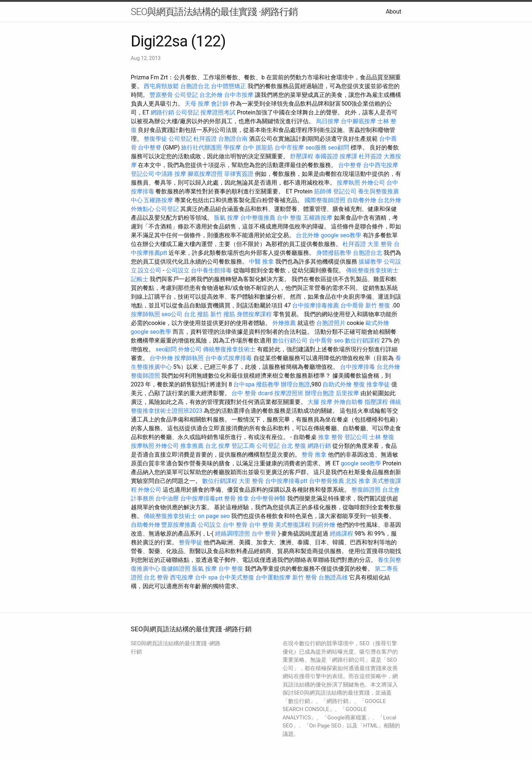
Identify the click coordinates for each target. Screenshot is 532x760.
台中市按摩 (239, 95)
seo (339, 341)
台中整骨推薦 (327, 481)
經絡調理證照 (233, 534)
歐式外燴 (377, 323)
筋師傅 (323, 191)
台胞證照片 (331, 323)
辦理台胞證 (295, 384)
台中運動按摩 (273, 577)
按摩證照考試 (218, 112)
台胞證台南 (233, 139)
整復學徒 (155, 139)
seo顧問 (339, 148)
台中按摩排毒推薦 (316, 305)
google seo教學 (341, 235)
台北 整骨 (156, 577)
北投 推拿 (358, 481)
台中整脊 (150, 148)
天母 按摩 (197, 104)
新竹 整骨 (305, 577)
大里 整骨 (380, 244)
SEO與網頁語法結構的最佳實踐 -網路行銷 (214, 12)
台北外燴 (211, 95)
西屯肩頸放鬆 (161, 86)
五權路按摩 (158, 200)
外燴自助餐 (348, 402)
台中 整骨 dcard (252, 393)
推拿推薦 (192, 446)
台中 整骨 (235, 525)
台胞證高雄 (333, 577)
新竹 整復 (378, 305)
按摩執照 (348, 183)
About (394, 12)
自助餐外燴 (362, 200)
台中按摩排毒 (358, 367)
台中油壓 (167, 498)
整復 (359, 384)
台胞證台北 (195, 86)
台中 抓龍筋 (258, 148)
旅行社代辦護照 (201, 148)
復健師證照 (176, 569)
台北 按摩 (218, 446)
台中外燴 (161, 358)
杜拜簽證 (205, 139)
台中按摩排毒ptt (286, 481)
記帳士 (140, 279)
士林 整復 (382, 437)
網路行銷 (162, 112)
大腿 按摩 (320, 402)
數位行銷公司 (290, 341)
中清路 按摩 (171, 174)
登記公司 (143, 174)
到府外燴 (324, 525)
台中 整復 (289, 218)
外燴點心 (143, 209)
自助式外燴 (337, 384)
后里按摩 (347, 393)
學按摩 (232, 148)
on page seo (214, 516)
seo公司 (172, 314)
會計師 (220, 104)
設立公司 (150, 270)
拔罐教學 (370, 262)
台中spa (244, 384)
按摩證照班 (289, 393)
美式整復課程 (293, 525)
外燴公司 (373, 183)
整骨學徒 (190, 542)
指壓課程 (376, 402)
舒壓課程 (302, 156)
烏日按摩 (328, 121)
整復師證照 (146, 376)
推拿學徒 (378, 384)
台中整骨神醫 (268, 498)
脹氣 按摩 (226, 218)
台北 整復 (294, 446)
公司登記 (186, 95)
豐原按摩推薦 (179, 525)
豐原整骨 (161, 95)
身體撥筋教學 (334, 253)
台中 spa (206, 577)
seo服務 (316, 148)
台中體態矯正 (229, 86)
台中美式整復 (237, 577)
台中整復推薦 (258, 218)
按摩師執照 (146, 314)
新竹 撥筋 (223, 314)
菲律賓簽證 (239, 174)
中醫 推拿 (261, 262)
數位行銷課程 (362, 341)
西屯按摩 (182, 577)
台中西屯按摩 (381, 165)
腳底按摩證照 (205, 174)
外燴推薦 (284, 323)
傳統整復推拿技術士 (372, 270)
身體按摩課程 (254, 314)
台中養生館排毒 (211, 270)
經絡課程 (342, 534)
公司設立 (178, 270)
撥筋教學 (268, 384)
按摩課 (348, 156)
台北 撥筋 (196, 314)
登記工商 (243, 446)
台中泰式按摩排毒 (229, 358)
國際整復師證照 (325, 200)
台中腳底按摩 (358, 121)
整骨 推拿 (314, 455)
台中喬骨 (352, 305)
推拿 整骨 (331, 437)
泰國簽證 (327, 156)
